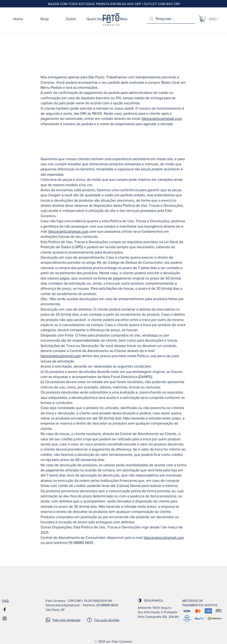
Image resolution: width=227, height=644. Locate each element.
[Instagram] (5, 619)
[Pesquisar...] (171, 19)
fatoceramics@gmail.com (162, 119)
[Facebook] (5, 609)
